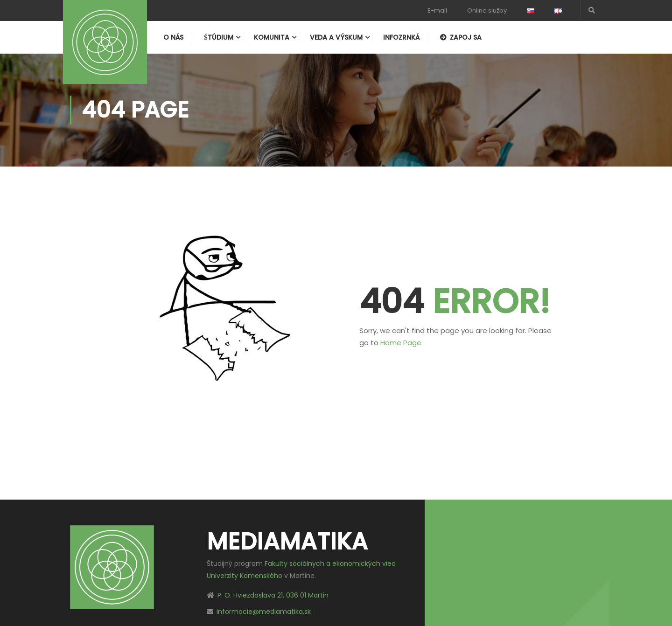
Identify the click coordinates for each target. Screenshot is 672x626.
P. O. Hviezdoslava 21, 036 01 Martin (273, 595)
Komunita (272, 37)
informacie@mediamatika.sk (264, 612)
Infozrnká (401, 37)
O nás (173, 37)
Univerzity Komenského (245, 576)
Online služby (487, 10)
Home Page (401, 343)
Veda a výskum (336, 37)
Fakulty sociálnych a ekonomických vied (330, 563)
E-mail (437, 10)
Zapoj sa (461, 37)
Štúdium (219, 37)
